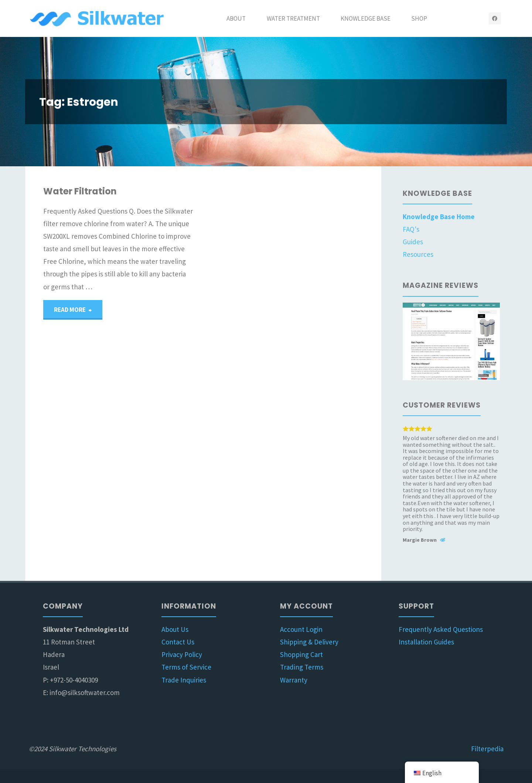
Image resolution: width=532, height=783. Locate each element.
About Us (175, 629)
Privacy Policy (182, 654)
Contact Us (178, 642)
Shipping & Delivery (309, 642)
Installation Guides (426, 642)
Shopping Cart (301, 654)
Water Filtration (80, 191)
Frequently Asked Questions (441, 629)
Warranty (294, 680)
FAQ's (411, 229)
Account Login (301, 629)
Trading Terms (302, 667)
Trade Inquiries (184, 680)
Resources (418, 254)
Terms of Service (186, 667)
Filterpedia (487, 749)
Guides (413, 242)
